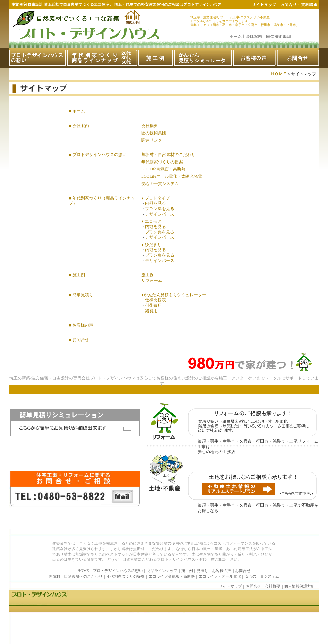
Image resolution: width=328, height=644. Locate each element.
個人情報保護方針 (299, 586)
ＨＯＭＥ (279, 74)
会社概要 (150, 126)
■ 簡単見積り (81, 295)
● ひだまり (151, 245)
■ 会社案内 (79, 126)
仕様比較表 (156, 300)
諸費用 (151, 311)
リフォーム (152, 281)
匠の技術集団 (154, 133)
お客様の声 (222, 571)
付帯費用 (153, 306)
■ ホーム (77, 111)
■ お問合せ (79, 340)
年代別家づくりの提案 (162, 162)
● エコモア (151, 221)
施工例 (148, 275)
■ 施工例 (77, 275)
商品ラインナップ (162, 571)
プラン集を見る (160, 209)
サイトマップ (230, 586)
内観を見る (156, 203)
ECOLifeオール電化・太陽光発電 (172, 176)
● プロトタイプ (156, 198)
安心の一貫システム (160, 184)
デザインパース (160, 214)
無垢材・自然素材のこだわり (168, 155)
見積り (202, 571)
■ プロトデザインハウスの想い (98, 155)
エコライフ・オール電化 (220, 576)
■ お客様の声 (81, 325)
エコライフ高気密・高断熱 (172, 576)
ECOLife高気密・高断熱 (163, 169)
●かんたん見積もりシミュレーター (174, 295)
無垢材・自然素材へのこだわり (76, 576)
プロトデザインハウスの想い (118, 571)
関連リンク (152, 140)
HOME (83, 571)
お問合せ (243, 571)
